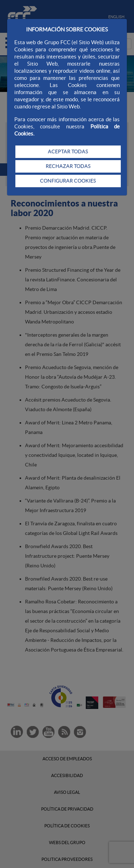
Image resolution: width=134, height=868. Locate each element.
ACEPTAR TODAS (68, 152)
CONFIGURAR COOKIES (68, 181)
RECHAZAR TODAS (68, 166)
